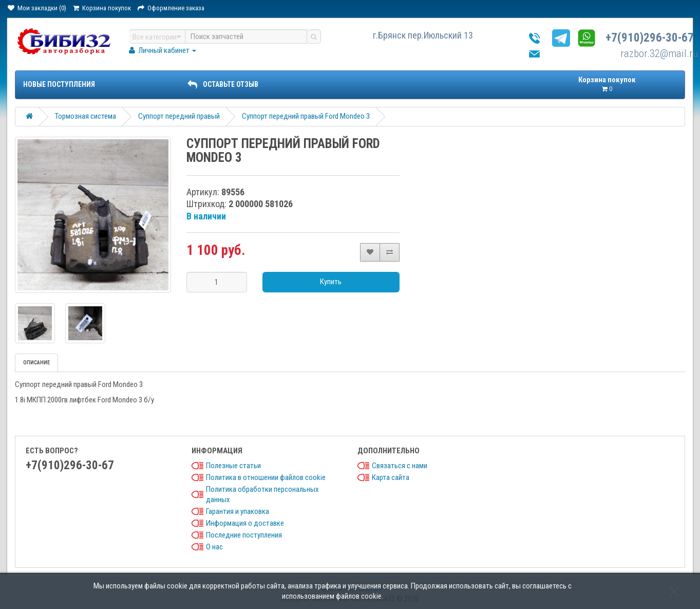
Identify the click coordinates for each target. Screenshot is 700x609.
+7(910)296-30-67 (650, 38)
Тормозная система (86, 116)
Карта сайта (391, 477)
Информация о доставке (245, 523)
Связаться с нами (400, 466)
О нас (214, 547)
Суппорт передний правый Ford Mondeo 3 (306, 116)
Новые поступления (59, 84)
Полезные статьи (233, 466)
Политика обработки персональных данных (262, 494)
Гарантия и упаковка (238, 511)
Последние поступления (244, 535)
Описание (36, 363)
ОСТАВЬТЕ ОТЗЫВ (223, 84)
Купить (331, 282)
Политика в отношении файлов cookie (266, 477)
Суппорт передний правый (179, 116)
